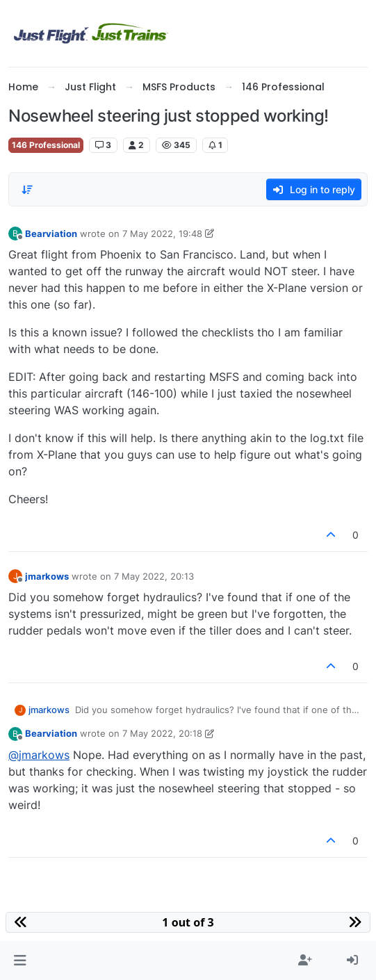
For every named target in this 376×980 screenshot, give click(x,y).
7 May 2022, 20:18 (162, 733)
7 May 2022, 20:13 (154, 576)
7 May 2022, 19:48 (162, 234)
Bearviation (51, 234)
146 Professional (46, 145)
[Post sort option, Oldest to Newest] (27, 190)
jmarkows (47, 576)
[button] (20, 961)
